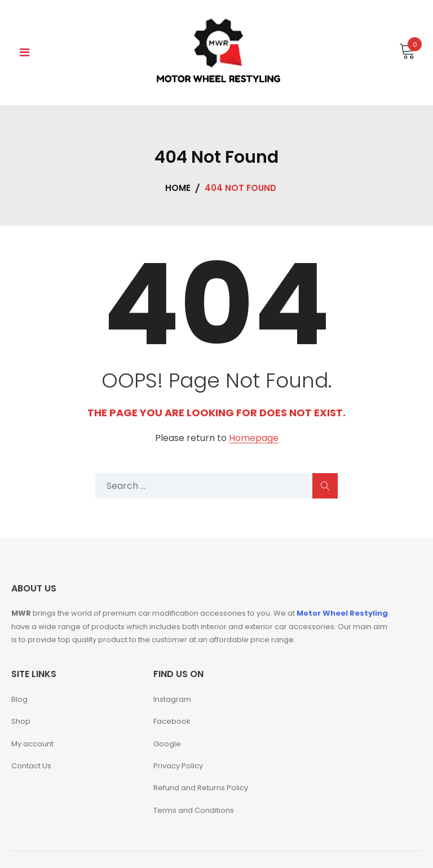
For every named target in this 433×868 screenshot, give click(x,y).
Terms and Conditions (194, 810)
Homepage (254, 439)
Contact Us (31, 766)
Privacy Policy (178, 766)
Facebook (172, 721)
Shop (21, 721)
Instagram (172, 699)
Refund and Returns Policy (201, 788)
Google (167, 744)
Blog (19, 699)
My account (32, 744)
